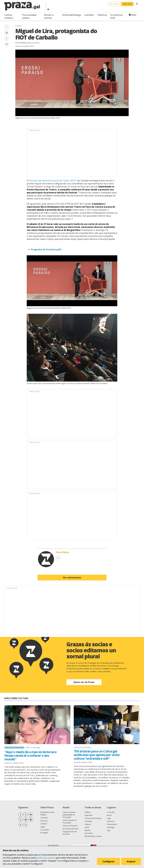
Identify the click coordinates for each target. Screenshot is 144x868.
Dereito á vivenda (49, 16)
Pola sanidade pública (29, 16)
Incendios (89, 15)
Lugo (109, 818)
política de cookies (46, 858)
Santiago (36, 747)
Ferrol (109, 815)
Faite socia (127, 4)
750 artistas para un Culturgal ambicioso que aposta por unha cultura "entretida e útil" (97, 755)
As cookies (45, 830)
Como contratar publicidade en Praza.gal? (69, 815)
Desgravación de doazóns (70, 833)
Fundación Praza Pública (47, 813)
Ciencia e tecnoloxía (93, 818)
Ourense (111, 821)
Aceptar (131, 862)
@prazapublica (33, 43)
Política (88, 812)
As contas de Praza (71, 829)
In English (44, 833)
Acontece (89, 821)
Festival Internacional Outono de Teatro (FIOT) (53, 181)
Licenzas (44, 821)
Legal (43, 827)
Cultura (18, 26)
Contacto (44, 818)
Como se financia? (70, 826)
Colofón (44, 824)
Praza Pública (21, 43)
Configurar (109, 862)
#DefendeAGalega (72, 15)
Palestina (102, 15)
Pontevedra (86, 747)
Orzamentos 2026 (117, 16)
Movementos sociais (93, 836)
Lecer (87, 827)
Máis (134, 15)
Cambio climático (9, 16)
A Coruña (111, 812)
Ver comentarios (72, 578)
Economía (89, 833)
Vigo (109, 830)
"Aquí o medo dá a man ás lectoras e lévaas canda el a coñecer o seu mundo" (30, 755)
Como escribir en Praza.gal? (70, 821)
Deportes (89, 815)
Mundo (88, 830)
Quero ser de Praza (84, 682)
